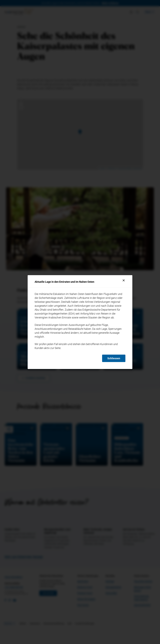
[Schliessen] (124, 280)
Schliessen (114, 358)
